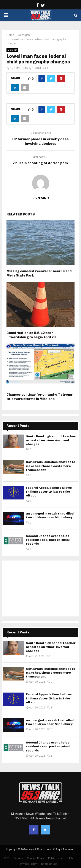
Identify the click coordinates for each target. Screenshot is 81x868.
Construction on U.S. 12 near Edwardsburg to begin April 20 (31, 335)
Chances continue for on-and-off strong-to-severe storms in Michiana (40, 397)
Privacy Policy (29, 864)
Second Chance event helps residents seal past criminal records (48, 540)
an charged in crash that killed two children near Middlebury (50, 515)
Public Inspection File (61, 858)
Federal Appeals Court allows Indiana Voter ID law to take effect (49, 492)
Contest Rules (36, 858)
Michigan (12, 50)
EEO (7, 858)
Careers (18, 858)
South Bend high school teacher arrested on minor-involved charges (51, 440)
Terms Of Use (49, 864)
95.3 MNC (16, 68)
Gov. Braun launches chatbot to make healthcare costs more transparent (51, 466)
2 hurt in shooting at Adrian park (40, 163)
